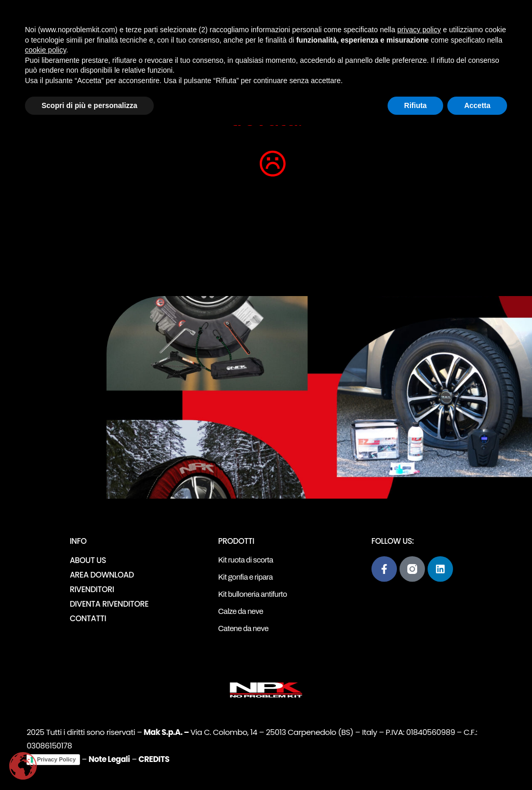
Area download (102, 575)
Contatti (88, 618)
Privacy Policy (56, 759)
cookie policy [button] (45, 50)
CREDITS (154, 759)
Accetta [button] (477, 105)
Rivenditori (92, 589)
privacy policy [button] (419, 30)
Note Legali (109, 759)
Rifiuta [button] (416, 105)
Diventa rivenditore (109, 604)
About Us (88, 560)
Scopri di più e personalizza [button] (89, 105)
